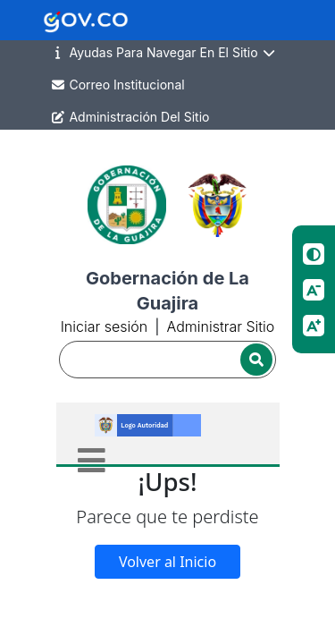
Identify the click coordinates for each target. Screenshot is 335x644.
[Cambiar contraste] (314, 254)
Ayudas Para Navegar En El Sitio (163, 53)
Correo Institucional (117, 85)
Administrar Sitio (220, 326)
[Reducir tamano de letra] (314, 290)
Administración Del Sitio (130, 117)
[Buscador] (168, 360)
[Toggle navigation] (92, 460)
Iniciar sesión (104, 326)
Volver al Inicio (167, 562)
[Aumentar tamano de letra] (314, 326)
